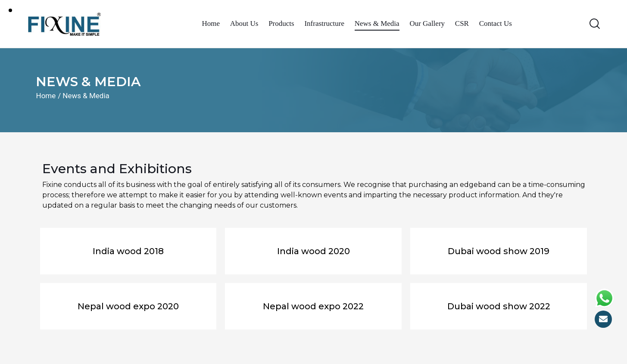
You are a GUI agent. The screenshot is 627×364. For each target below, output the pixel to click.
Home (46, 96)
